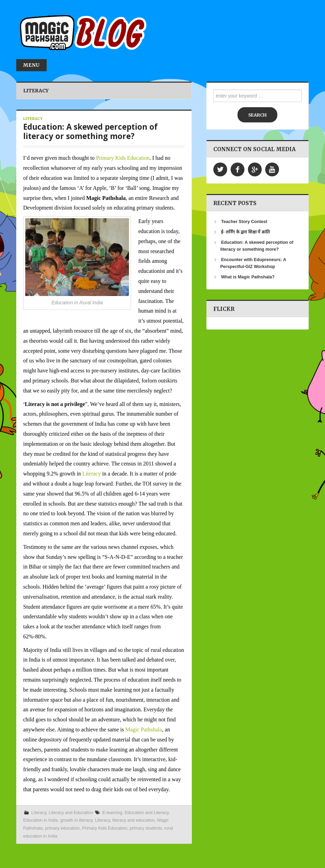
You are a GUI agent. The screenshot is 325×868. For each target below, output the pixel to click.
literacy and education (134, 820)
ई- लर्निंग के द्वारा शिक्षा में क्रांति (245, 232)
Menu (31, 65)
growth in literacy (76, 820)
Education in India (40, 820)
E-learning (112, 813)
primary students (146, 828)
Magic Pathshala (143, 730)
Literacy (33, 119)
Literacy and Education (71, 813)
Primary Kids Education (123, 158)
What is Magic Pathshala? (248, 277)
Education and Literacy (146, 813)
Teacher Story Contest (244, 222)
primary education (62, 828)
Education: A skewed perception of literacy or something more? (90, 131)
